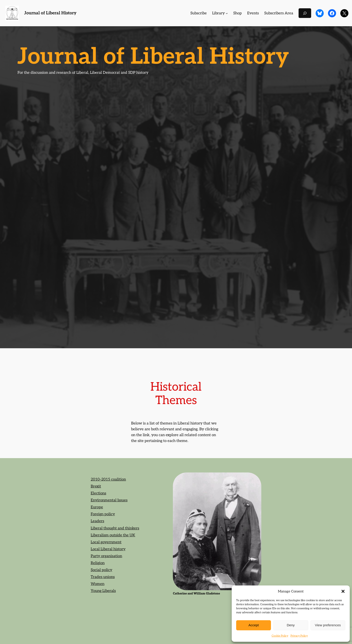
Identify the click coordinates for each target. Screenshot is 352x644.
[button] (343, 591)
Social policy (101, 570)
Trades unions (103, 577)
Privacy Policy (299, 636)
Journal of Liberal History (50, 13)
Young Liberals (103, 591)
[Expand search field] (305, 13)
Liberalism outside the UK (113, 535)
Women (98, 584)
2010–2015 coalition (108, 479)
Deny (291, 625)
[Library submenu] (227, 13)
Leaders (97, 521)
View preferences (328, 625)
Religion (98, 563)
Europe (97, 507)
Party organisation (106, 556)
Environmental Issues (109, 500)
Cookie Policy (280, 636)
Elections (98, 493)
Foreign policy (103, 514)
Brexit (96, 486)
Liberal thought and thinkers (115, 528)
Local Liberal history (108, 549)
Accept (254, 625)
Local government (106, 542)
